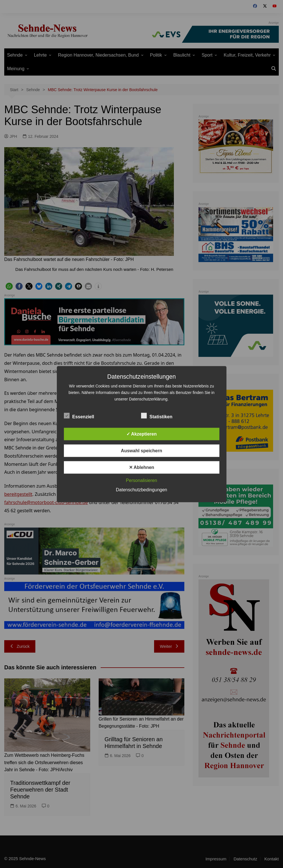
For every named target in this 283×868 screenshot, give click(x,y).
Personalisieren (141, 480)
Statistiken (157, 415)
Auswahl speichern (142, 450)
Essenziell (79, 415)
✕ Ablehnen (142, 467)
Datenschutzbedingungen (141, 489)
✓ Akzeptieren (142, 434)
